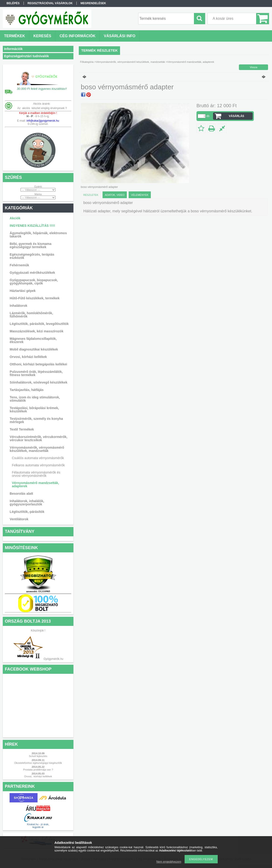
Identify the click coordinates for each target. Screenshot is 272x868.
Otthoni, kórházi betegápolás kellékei (39, 364)
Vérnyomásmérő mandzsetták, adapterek (35, 484)
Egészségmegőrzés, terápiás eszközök (32, 256)
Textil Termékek (22, 429)
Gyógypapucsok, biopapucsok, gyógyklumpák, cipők (34, 282)
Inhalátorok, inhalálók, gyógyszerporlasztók (27, 503)
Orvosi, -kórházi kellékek (38, 776)
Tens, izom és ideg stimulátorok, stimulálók (35, 399)
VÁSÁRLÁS (237, 116)
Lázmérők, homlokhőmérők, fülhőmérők (31, 315)
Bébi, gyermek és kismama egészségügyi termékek (31, 245)
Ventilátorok (19, 519)
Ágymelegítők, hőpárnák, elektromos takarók (38, 235)
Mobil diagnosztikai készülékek (34, 349)
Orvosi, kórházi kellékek (28, 357)
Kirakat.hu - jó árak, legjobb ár (38, 826)
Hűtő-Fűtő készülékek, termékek (35, 298)
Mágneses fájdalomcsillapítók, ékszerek (33, 340)
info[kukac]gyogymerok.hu (43, 121)
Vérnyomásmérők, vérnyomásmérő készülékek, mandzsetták (37, 449)
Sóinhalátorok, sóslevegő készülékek (39, 382)
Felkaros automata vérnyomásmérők (38, 465)
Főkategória (87, 62)
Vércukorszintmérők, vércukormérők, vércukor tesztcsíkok (39, 438)
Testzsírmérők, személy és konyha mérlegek (36, 420)
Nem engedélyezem (169, 862)
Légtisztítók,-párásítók (27, 512)
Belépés (13, 3)
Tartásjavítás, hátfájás (27, 390)
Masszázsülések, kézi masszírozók (37, 331)
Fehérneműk (19, 265)
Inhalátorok (19, 306)
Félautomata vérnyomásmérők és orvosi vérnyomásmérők (36, 474)
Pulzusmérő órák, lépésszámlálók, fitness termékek (36, 373)
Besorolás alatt (21, 494)
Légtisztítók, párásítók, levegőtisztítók (39, 324)
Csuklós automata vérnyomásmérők (38, 458)
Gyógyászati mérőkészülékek (33, 273)
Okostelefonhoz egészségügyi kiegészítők (38, 763)
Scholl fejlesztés (38, 756)
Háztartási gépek (23, 291)
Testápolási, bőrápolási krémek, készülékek (34, 410)
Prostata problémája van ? (38, 770)
